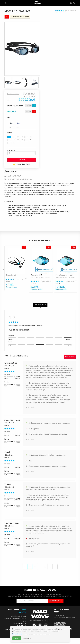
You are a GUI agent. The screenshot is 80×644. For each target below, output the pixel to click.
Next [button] (76, 270)
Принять (17, 638)
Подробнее (27, 638)
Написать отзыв (70, 357)
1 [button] (39, 295)
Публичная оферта (20, 623)
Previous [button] (4, 270)
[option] (15, 270)
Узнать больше (17, 634)
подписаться (54, 601)
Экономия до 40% (60, 623)
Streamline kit (16, 262)
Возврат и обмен (60, 625)
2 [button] (42, 295)
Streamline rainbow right (66, 262)
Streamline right (41, 262)
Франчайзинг (21, 625)
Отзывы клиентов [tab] (40, 305)
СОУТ (25, 621)
